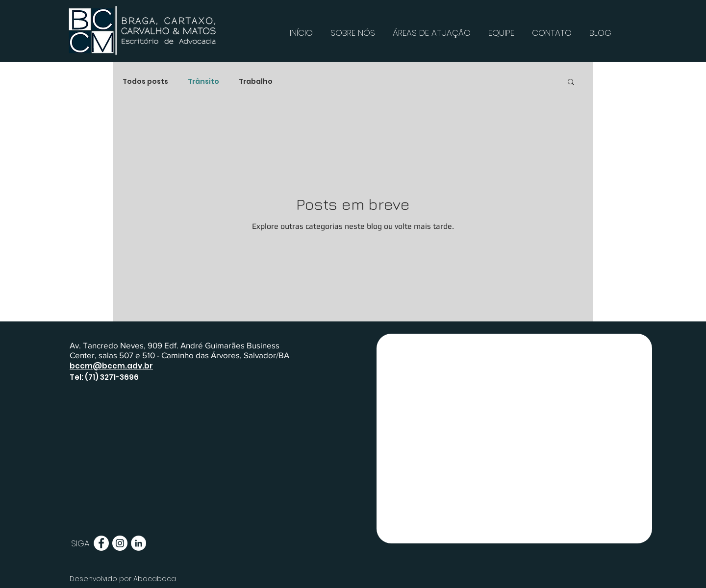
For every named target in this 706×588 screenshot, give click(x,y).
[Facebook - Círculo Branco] (101, 543)
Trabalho (256, 82)
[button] (571, 83)
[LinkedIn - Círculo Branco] (139, 543)
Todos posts (145, 82)
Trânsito (203, 82)
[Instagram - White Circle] (120, 543)
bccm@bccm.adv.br (111, 366)
